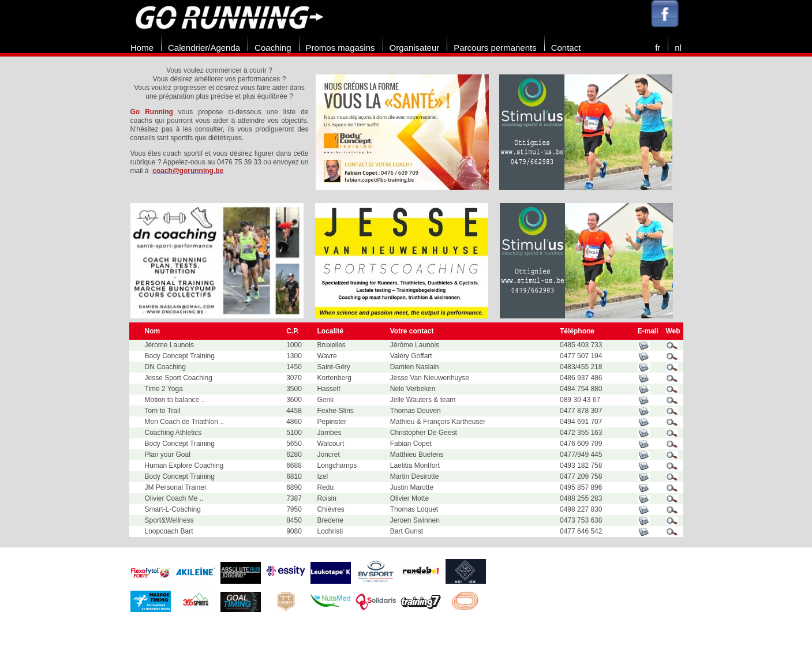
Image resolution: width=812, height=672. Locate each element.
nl (678, 48)
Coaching (273, 48)
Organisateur (415, 48)
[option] (407, 132)
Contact (566, 48)
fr (658, 48)
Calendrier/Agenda (204, 48)
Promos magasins (340, 48)
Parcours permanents (495, 48)
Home (142, 48)
